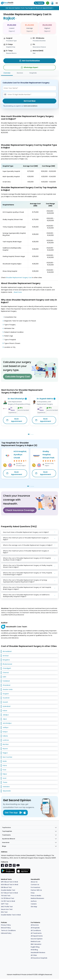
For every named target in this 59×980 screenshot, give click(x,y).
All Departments (37, 936)
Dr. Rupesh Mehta (45, 399)
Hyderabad (6, 706)
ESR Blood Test (6, 887)
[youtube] (18, 865)
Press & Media (36, 896)
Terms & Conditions (8, 930)
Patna (5, 765)
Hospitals (33, 73)
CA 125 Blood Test (8, 898)
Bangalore (6, 660)
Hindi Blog (34, 950)
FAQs (33, 893)
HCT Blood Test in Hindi (9, 893)
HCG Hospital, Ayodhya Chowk (20, 454)
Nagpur (5, 753)
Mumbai (6, 744)
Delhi (4, 677)
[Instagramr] (14, 865)
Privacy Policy (6, 925)
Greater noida (8, 689)
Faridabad (6, 681)
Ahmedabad (7, 651)
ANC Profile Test (7, 907)
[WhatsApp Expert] (48, 3)
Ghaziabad (6, 685)
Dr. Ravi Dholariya (16, 399)
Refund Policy (6, 928)
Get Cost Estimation (30, 61)
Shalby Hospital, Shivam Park (48, 454)
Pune (4, 770)
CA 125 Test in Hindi (8, 901)
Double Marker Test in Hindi (11, 915)
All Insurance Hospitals (39, 958)
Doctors (20, 73)
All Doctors (35, 925)
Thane (5, 782)
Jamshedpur (7, 723)
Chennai (6, 673)
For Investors (35, 887)
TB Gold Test (6, 896)
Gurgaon (6, 694)
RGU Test (4, 912)
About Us (34, 882)
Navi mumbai (7, 757)
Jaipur (5, 719)
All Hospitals (35, 928)
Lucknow (6, 740)
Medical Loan (36, 941)
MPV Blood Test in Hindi (9, 882)
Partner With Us (36, 890)
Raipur (5, 774)
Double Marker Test (8, 890)
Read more (18, 292)
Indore (5, 711)
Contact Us (35, 885)
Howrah (5, 702)
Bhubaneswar (7, 664)
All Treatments (36, 933)
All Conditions (36, 930)
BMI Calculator (36, 944)
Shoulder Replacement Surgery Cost (19, 278)
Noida (5, 761)
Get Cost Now (30, 101)
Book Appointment (14, 420)
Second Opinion (37, 939)
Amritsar (6, 656)
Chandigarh (7, 668)
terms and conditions (31, 106)
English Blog (35, 947)
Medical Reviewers (37, 898)
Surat (5, 778)
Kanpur (5, 732)
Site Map (34, 907)
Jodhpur (6, 727)
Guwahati (6, 698)
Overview (7, 73)
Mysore (5, 749)
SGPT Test (5, 904)
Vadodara (6, 787)
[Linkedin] (10, 865)
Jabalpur (6, 715)
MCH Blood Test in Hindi (10, 885)
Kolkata (5, 736)
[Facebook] (3, 865)
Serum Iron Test (7, 909)
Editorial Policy (6, 933)
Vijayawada (7, 791)
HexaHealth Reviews (38, 952)
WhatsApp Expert (30, 67)
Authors (34, 901)
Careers (34, 904)
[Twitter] (6, 865)
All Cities (34, 955)
